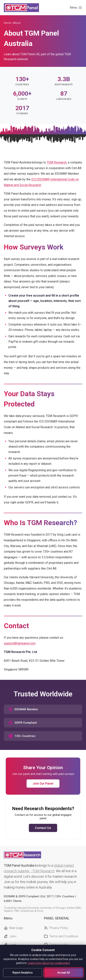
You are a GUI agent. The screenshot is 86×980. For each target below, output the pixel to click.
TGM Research (57, 162)
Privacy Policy (59, 928)
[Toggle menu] (76, 8)
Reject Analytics (23, 973)
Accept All (64, 973)
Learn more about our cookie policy (49, 963)
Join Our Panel (43, 784)
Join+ (13, 936)
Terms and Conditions (64, 936)
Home (7, 23)
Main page (16, 928)
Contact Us (43, 828)
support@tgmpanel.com (20, 643)
